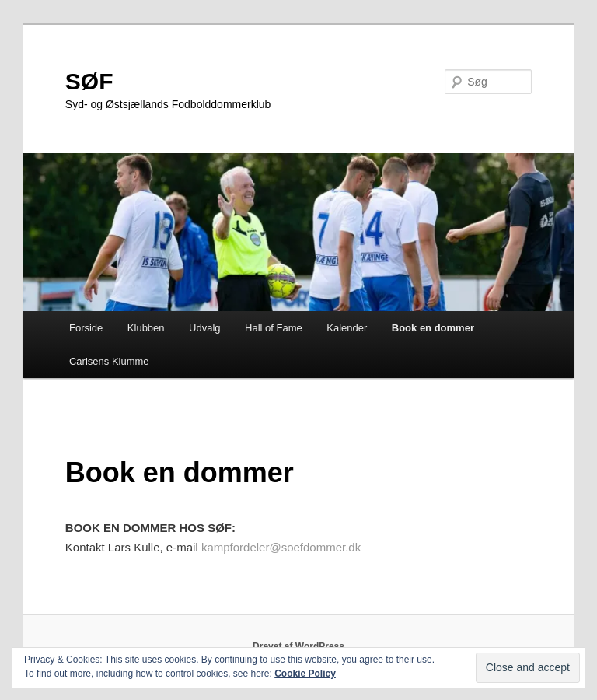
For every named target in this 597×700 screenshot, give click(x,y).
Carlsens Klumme (109, 361)
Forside (86, 328)
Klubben (146, 328)
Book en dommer (433, 328)
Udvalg (204, 328)
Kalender (347, 328)
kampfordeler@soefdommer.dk (281, 547)
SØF (89, 81)
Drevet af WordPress (298, 646)
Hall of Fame (274, 328)
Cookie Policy (305, 674)
